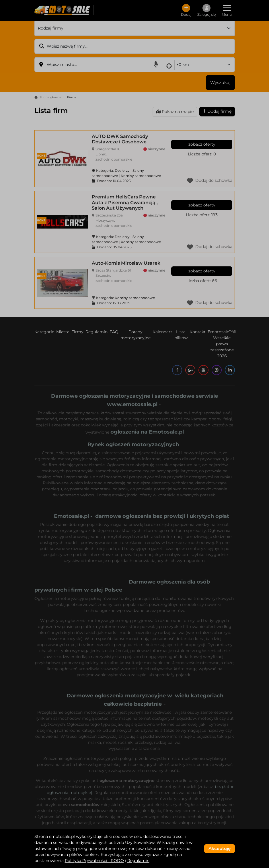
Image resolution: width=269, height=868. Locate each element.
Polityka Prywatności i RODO (94, 861)
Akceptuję (220, 849)
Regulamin (138, 861)
